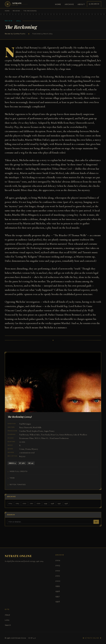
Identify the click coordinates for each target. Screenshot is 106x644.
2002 (24, 503)
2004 (10, 503)
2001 (31, 503)
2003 (17, 503)
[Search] (50, 522)
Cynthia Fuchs (19, 34)
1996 (66, 503)
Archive (69, 4)
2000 (38, 503)
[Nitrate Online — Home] (16, 4)
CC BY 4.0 (32, 638)
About (81, 4)
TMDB (12, 478)
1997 (59, 503)
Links (7, 620)
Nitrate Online (21, 638)
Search (94, 4)
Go (96, 522)
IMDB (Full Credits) (19, 471)
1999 (45, 503)
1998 (52, 503)
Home (58, 4)
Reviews (16, 11)
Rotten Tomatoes (18, 485)
